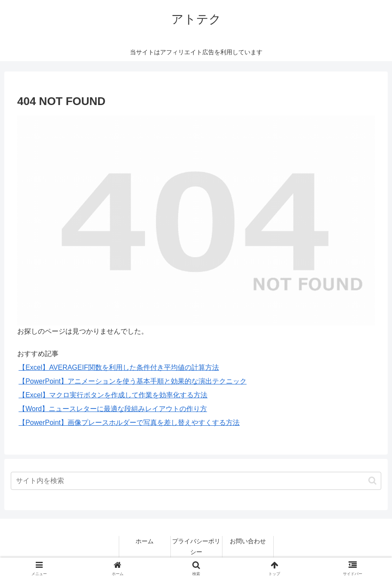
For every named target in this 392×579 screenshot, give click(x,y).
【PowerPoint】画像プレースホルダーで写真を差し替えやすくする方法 (129, 423)
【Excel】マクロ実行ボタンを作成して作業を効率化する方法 (113, 395)
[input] (196, 481)
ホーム (145, 541)
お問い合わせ (248, 541)
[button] (372, 481)
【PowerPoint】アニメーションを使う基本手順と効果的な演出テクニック (133, 381)
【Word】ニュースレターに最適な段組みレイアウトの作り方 (113, 409)
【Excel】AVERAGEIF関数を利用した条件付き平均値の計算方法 (119, 367)
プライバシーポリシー (196, 546)
